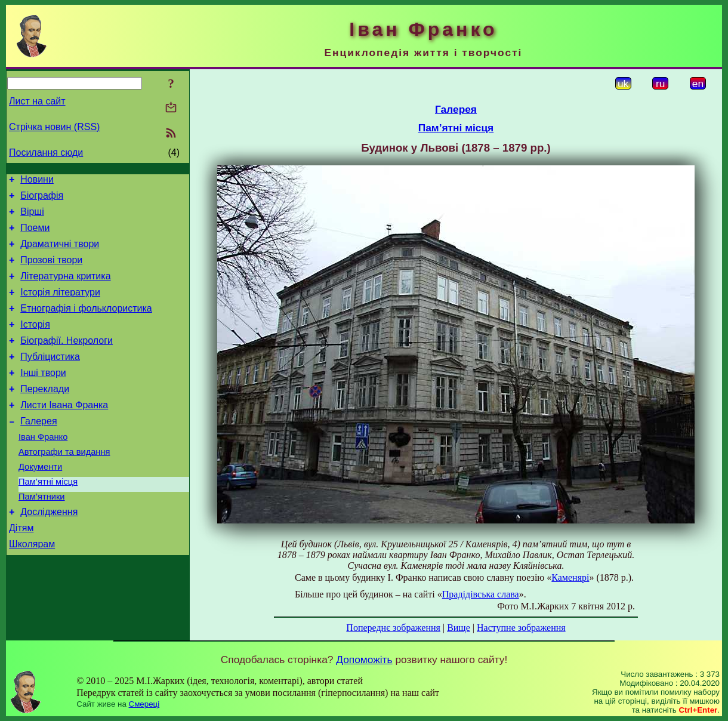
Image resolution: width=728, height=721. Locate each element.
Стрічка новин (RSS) (54, 127)
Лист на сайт (37, 101)
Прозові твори (51, 271)
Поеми (35, 235)
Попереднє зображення (393, 628)
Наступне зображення (521, 628)
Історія (35, 342)
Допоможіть (364, 660)
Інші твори (43, 396)
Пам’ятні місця (48, 517)
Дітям (21, 569)
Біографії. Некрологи (67, 360)
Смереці (144, 704)
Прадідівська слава (481, 594)
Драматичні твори (60, 253)
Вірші (32, 217)
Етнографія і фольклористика (86, 324)
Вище (459, 628)
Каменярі (570, 577)
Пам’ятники (42, 534)
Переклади (45, 414)
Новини (37, 181)
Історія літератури (60, 306)
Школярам (32, 587)
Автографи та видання (64, 484)
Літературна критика (65, 289)
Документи (40, 501)
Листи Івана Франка (64, 432)
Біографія (42, 199)
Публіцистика (50, 378)
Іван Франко (43, 467)
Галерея (38, 450)
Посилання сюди (46, 152)
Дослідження (49, 551)
